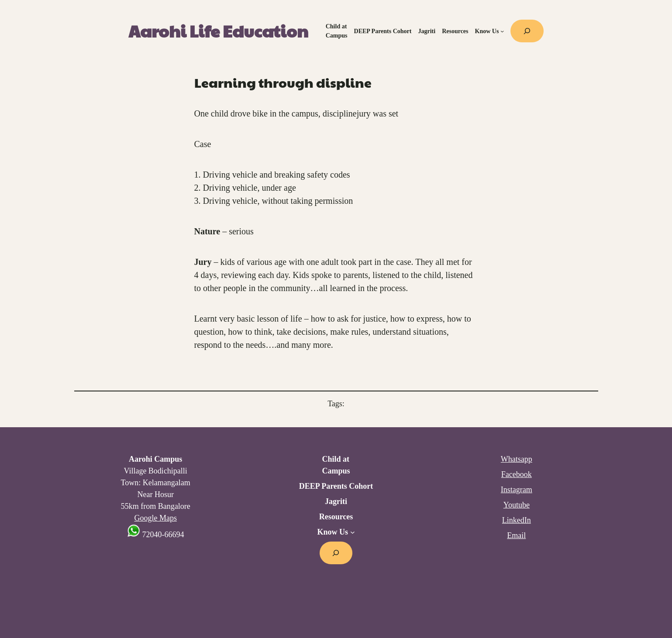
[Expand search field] (527, 31)
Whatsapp (517, 459)
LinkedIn (517, 520)
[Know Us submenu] (502, 31)
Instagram (517, 490)
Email (516, 535)
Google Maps (155, 518)
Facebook (517, 474)
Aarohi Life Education (218, 31)
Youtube (517, 505)
